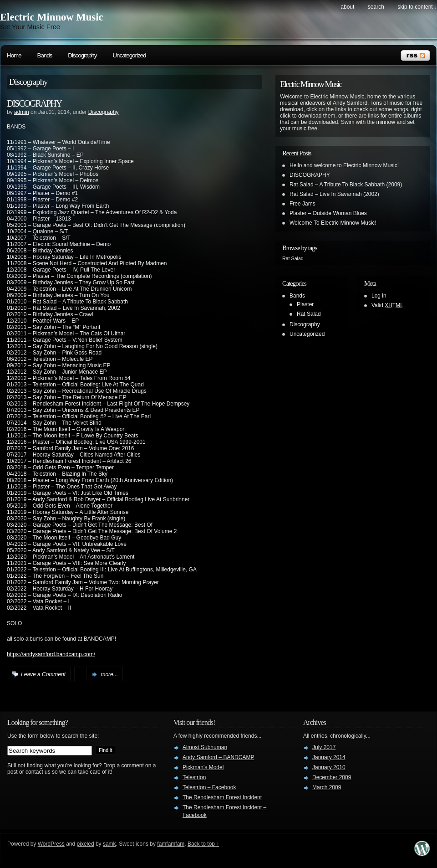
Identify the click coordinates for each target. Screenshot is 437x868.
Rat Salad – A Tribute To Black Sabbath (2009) (346, 185)
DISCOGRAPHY (34, 103)
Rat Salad (309, 314)
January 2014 (329, 757)
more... (109, 674)
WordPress (51, 844)
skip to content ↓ (417, 7)
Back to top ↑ (203, 844)
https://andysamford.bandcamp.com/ (51, 654)
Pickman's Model (203, 767)
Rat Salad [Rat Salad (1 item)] (293, 258)
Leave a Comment (43, 674)
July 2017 (324, 747)
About (347, 7)
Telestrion (194, 777)
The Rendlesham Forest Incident (222, 797)
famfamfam (171, 844)
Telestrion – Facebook (209, 787)
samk (109, 844)
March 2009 (327, 787)
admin (22, 112)
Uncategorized (129, 55)
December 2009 (332, 777)
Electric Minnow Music (52, 17)
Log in (379, 296)
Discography (82, 55)
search (376, 7)
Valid (387, 305)
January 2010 (329, 767)
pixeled (86, 844)
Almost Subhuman (205, 747)
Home (14, 55)
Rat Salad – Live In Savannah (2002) (334, 194)
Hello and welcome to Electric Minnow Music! (344, 165)
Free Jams (302, 204)
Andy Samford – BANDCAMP (218, 757)
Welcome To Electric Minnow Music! (333, 223)
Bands (45, 55)
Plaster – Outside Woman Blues (328, 213)
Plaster (305, 304)
